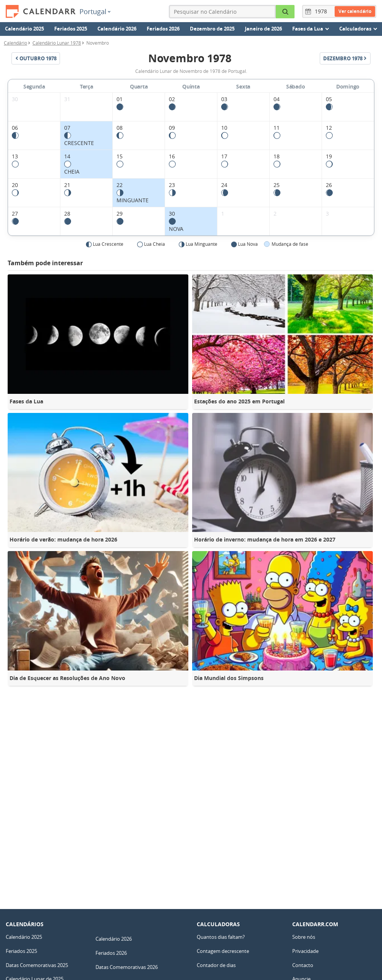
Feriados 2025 (71, 29)
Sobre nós (304, 937)
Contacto (303, 965)
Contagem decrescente (223, 951)
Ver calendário (355, 11)
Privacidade (305, 951)
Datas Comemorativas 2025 (37, 965)
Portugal (95, 11)
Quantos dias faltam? (221, 937)
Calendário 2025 (24, 29)
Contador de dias (216, 965)
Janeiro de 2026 (263, 29)
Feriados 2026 (163, 29)
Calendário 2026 (117, 29)
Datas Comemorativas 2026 (127, 967)
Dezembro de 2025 (212, 29)
